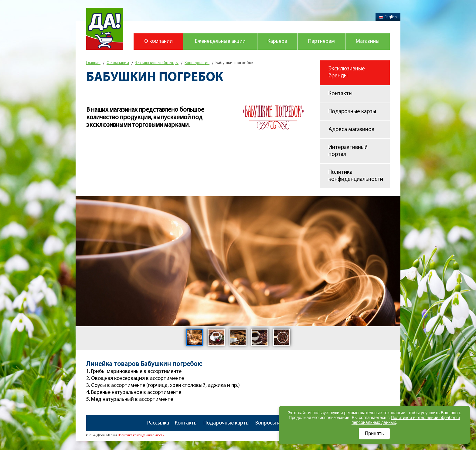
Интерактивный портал (348, 151)
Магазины (368, 41)
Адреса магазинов (351, 130)
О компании (158, 41)
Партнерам (321, 41)
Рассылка (158, 423)
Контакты (340, 94)
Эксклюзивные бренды (347, 73)
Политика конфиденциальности (356, 176)
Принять (374, 433)
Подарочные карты (352, 112)
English (388, 17)
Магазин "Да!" (105, 29)
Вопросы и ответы (277, 423)
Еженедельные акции (220, 41)
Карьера (277, 41)
